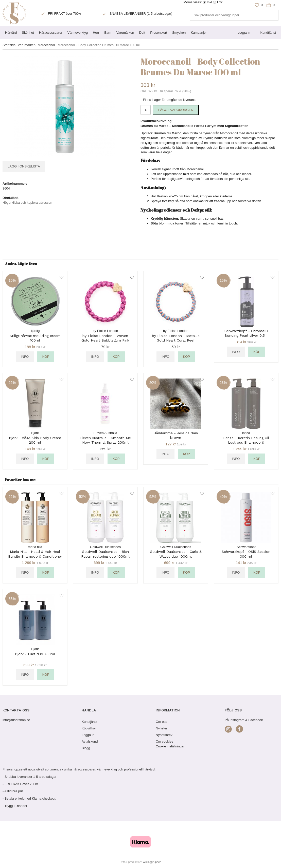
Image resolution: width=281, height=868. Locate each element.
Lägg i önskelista (24, 166)
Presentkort (159, 33)
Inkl (209, 2)
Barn (108, 33)
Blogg (86, 748)
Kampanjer (199, 33)
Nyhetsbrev (164, 735)
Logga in (244, 33)
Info (25, 357)
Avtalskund (90, 741)
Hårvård (11, 33)
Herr (96, 33)
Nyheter (162, 728)
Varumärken (125, 33)
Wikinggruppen (152, 862)
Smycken (179, 33)
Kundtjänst (268, 33)
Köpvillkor (89, 728)
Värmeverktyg (78, 33)
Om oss (161, 722)
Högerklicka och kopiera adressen (27, 203)
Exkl (220, 2)
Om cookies (164, 741)
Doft (142, 33)
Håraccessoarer (51, 33)
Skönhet (28, 33)
